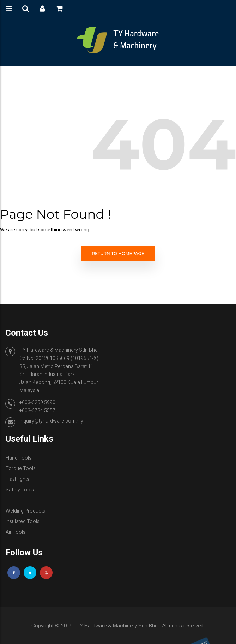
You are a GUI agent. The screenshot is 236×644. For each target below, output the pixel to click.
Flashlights (17, 479)
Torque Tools (21, 469)
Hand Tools (19, 458)
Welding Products (25, 511)
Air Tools (16, 532)
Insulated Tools (23, 522)
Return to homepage (118, 253)
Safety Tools (20, 490)
